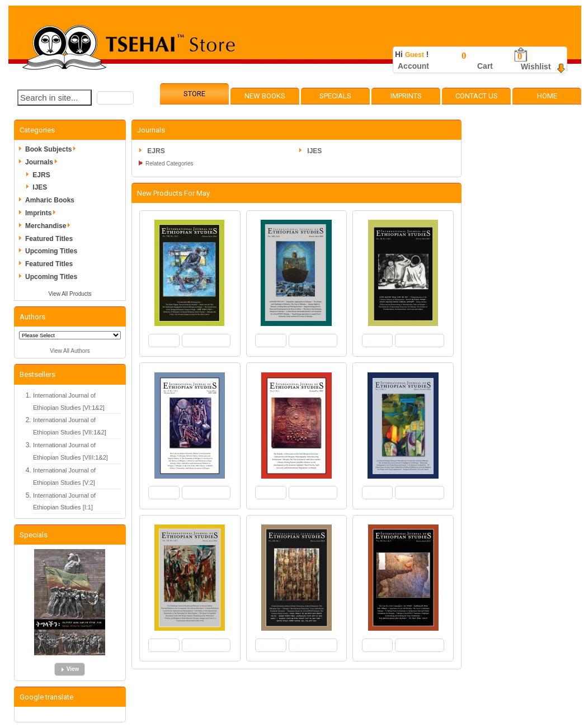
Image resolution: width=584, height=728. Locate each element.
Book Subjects (52, 149)
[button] (115, 98)
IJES (40, 187)
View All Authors (70, 351)
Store (194, 94)
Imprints (406, 96)
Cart (485, 66)
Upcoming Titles (51, 251)
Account (413, 66)
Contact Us (477, 96)
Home (547, 96)
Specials (335, 96)
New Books (265, 96)
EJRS (41, 175)
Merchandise (50, 226)
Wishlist (536, 67)
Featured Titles (49, 239)
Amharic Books (50, 200)
